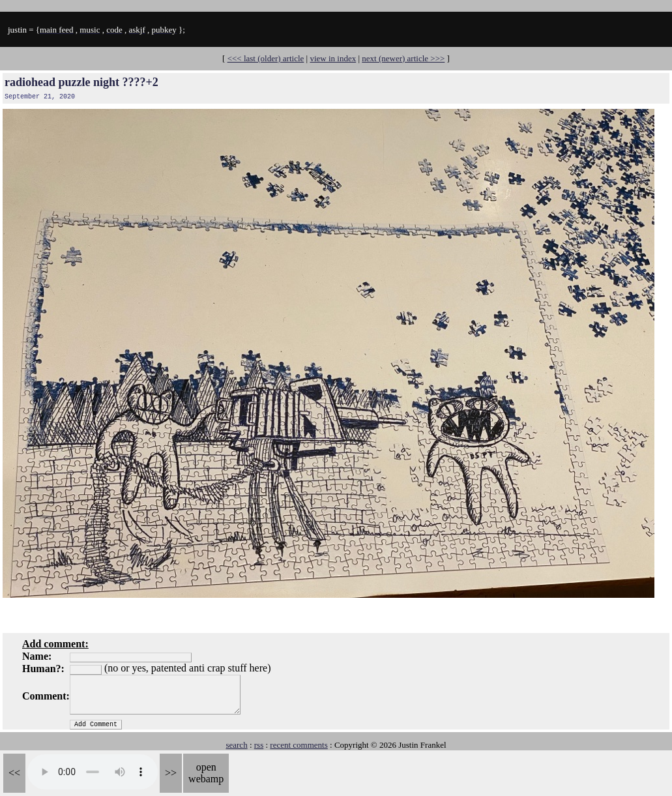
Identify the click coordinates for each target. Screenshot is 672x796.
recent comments (299, 745)
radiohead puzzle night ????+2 (81, 82)
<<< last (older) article (266, 58)
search (236, 745)
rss (259, 745)
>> (171, 773)
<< (14, 773)
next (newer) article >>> (403, 58)
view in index (333, 58)
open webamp (206, 773)
